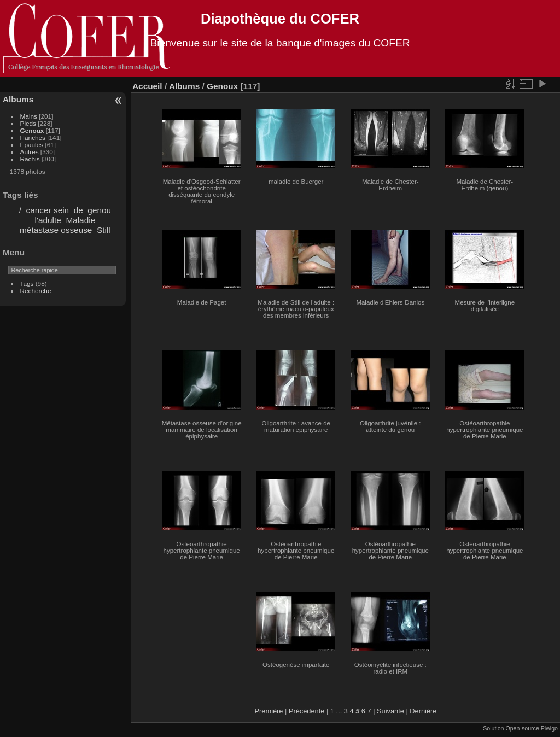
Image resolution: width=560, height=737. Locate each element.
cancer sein (48, 210)
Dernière (423, 711)
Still (104, 230)
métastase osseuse (56, 230)
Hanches (33, 138)
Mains (29, 116)
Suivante (390, 711)
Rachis (30, 159)
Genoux (32, 130)
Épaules (32, 145)
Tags (27, 283)
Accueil (147, 86)
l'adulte (48, 220)
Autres (30, 152)
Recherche (36, 291)
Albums (18, 99)
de (78, 210)
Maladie (80, 220)
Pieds (28, 123)
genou (99, 210)
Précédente (307, 711)
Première (269, 711)
